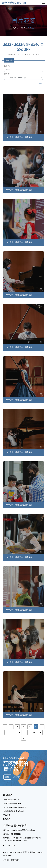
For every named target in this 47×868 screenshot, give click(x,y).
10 (25, 732)
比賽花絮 (22, 28)
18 (34, 732)
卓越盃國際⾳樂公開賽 (12, 803)
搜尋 (40, 84)
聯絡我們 (7, 819)
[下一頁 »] (24, 738)
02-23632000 (17, 834)
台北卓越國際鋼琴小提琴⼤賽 (15, 807)
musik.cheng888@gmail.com (24, 830)
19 (40, 732)
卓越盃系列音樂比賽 (11, 800)
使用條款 (6, 860)
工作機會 (7, 815)
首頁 (14, 28)
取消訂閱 (17, 777)
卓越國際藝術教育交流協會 (14, 811)
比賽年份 (7, 66)
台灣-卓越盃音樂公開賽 (14, 3)
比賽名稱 (7, 74)
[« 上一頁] (5, 727)
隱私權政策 (15, 860)
